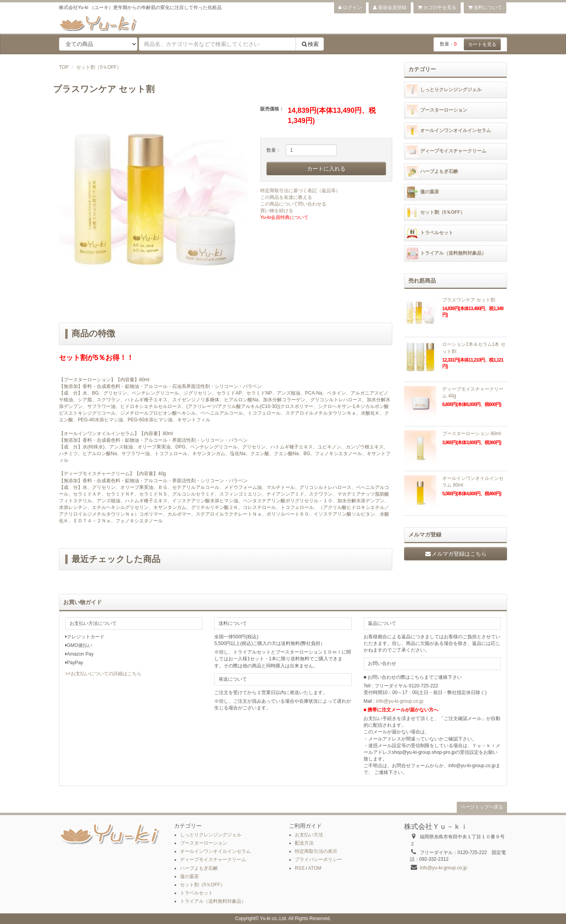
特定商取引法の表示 (316, 851)
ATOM (315, 868)
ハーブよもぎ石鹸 (432, 172)
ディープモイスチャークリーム (446, 151)
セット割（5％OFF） (99, 67)
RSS (300, 868)
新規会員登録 (390, 7)
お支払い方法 (309, 835)
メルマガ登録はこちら (456, 554)
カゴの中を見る (437, 7)
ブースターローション (437, 110)
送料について (485, 7)
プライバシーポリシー (318, 860)
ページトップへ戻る (482, 807)
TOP (64, 67)
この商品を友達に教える (286, 197)
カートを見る (482, 44)
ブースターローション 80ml (471, 434)
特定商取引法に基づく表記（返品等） (300, 191)
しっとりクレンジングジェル (444, 90)
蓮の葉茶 (423, 192)
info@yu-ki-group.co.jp (400, 701)
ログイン (350, 7)
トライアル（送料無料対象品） (446, 254)
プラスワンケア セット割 (469, 300)
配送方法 (304, 843)
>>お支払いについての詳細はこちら (103, 674)
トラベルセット (430, 233)
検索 (310, 44)
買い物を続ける (277, 211)
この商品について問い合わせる (293, 204)
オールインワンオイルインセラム (449, 131)
